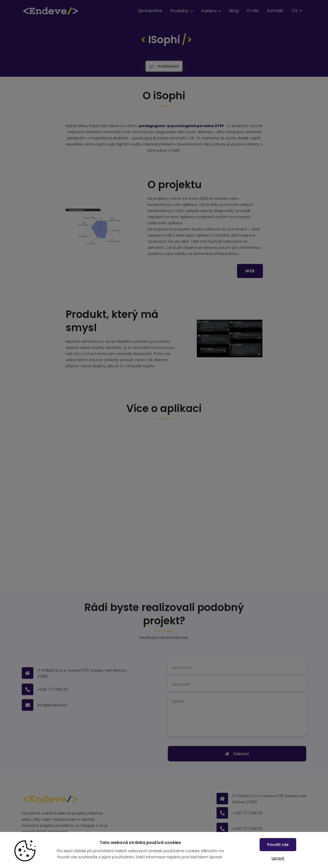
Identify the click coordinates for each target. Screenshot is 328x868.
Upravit (278, 858)
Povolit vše (278, 845)
